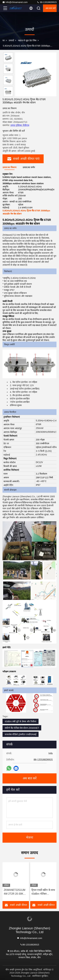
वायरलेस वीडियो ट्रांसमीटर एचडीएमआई (21, 734)
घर (4, 40)
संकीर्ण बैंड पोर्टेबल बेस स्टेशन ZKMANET (22, 728)
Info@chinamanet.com (15, 2)
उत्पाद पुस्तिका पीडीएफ (20, 125)
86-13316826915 (47, 2)
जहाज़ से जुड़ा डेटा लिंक (27, 40)
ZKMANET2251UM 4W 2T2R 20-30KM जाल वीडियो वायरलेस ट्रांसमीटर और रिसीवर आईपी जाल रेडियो (15, 892)
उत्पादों (11, 40)
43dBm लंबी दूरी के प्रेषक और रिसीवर (21, 721)
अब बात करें (51, 8)
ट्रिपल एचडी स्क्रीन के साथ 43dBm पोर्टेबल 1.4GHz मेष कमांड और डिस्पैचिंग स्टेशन (43, 892)
